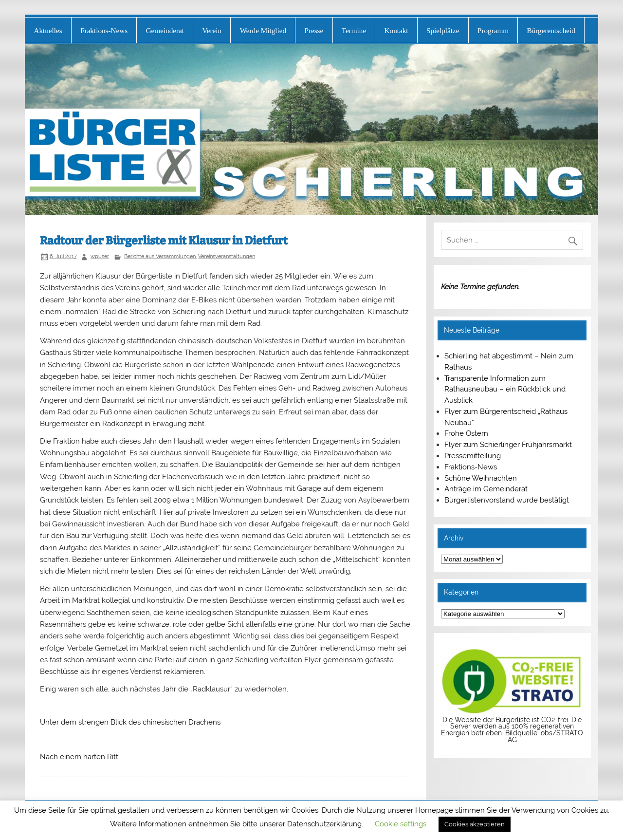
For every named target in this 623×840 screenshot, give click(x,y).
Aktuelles (48, 30)
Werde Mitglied (263, 30)
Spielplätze (443, 30)
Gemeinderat (165, 30)
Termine (354, 30)
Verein (212, 30)
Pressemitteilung (473, 456)
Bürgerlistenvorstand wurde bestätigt (507, 500)
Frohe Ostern (466, 433)
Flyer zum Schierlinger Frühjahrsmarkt (508, 445)
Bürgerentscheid (551, 30)
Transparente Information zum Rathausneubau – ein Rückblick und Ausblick (505, 390)
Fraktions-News (104, 30)
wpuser (100, 256)
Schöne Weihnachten (481, 478)
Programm (493, 30)
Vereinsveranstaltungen (227, 256)
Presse (314, 30)
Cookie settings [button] (401, 824)
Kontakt (396, 30)
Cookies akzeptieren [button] (475, 824)
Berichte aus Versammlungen (160, 256)
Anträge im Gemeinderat (486, 489)
